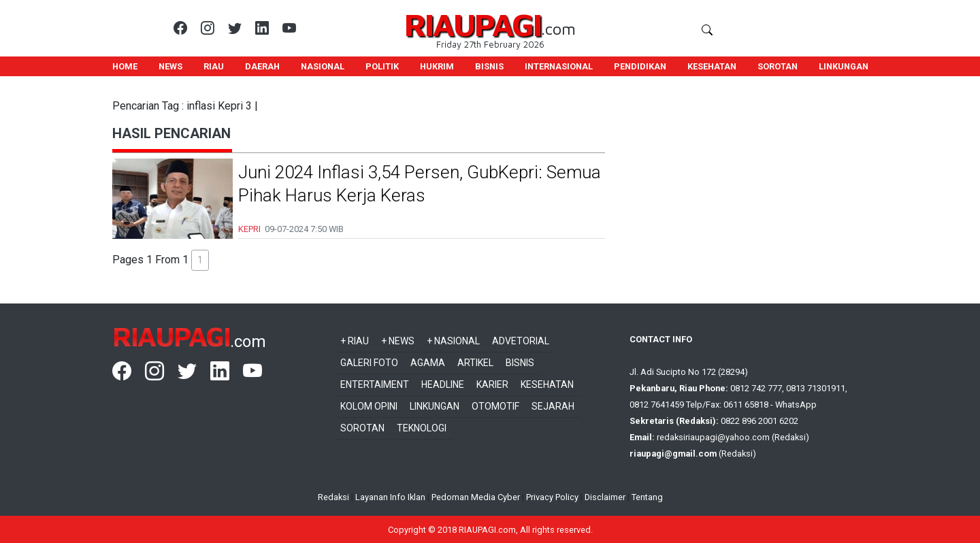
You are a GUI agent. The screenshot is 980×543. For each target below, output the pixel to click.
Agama (428, 363)
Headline (443, 384)
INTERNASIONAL (559, 66)
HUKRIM (437, 66)
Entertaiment (375, 384)
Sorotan (362, 428)
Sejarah (553, 406)
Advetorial (521, 341)
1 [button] (200, 260)
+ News (398, 341)
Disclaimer (605, 497)
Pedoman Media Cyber (476, 497)
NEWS (170, 66)
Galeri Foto (369, 363)
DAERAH (262, 66)
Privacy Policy (552, 497)
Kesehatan (547, 384)
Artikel (475, 363)
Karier (492, 384)
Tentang (647, 497)
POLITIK (382, 66)
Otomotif (495, 406)
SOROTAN (778, 66)
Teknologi (422, 428)
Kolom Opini (369, 406)
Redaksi (333, 497)
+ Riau (355, 341)
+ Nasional (453, 341)
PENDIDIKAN (640, 66)
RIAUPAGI (473, 24)
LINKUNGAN (844, 66)
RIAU (214, 66)
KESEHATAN (712, 66)
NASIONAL (323, 66)
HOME (125, 66)
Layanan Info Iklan (390, 497)
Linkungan (435, 406)
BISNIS (489, 66)
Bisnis (520, 363)
